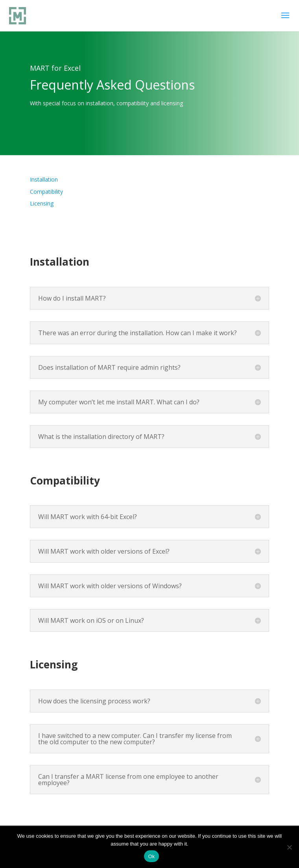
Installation (44, 179)
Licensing (42, 203)
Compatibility (46, 192)
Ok (151, 856)
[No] (289, 847)
